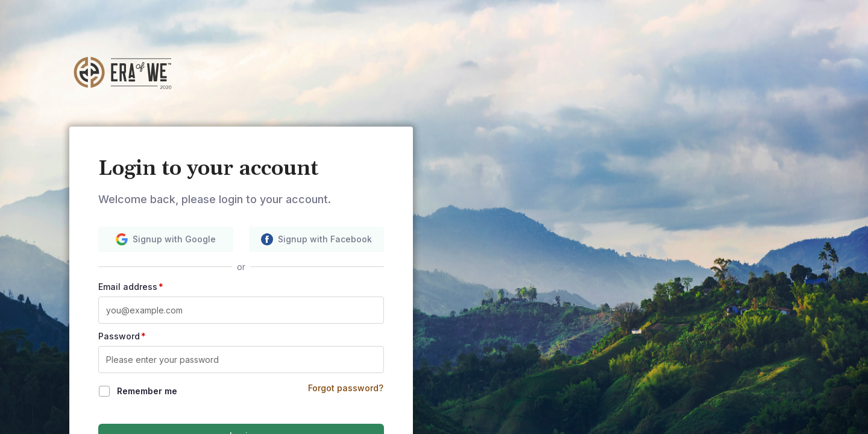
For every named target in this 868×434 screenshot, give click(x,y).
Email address (131, 287)
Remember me (147, 391)
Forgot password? (346, 388)
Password (122, 336)
